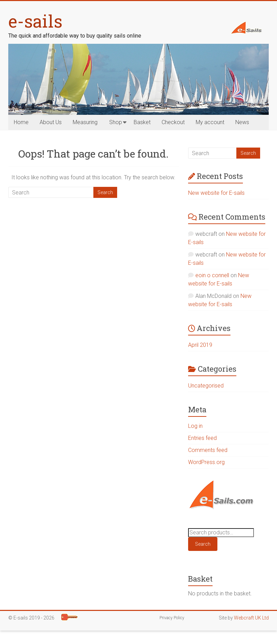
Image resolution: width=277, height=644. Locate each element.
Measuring (85, 122)
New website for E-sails (216, 193)
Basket (142, 122)
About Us (51, 122)
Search (203, 544)
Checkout (173, 122)
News (242, 122)
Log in (195, 426)
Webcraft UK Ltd (251, 618)
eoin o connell (212, 275)
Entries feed (202, 438)
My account (210, 122)
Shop (116, 122)
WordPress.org (206, 462)
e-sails (35, 21)
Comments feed (208, 450)
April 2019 (200, 345)
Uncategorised (206, 386)
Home (21, 122)
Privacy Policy (172, 618)
